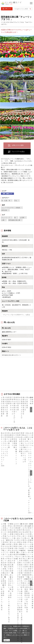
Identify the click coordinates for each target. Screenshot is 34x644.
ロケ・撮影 (12, 622)
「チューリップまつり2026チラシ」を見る (16, 315)
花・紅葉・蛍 (6, 201)
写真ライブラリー (14, 612)
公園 (3, 220)
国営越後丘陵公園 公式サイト (12, 355)
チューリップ (6, 217)
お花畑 (22, 217)
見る (16, 201)
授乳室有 (4, 210)
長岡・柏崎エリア (7, 194)
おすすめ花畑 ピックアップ (10, 503)
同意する (7, 640)
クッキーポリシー (16, 635)
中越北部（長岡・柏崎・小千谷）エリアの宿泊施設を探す (15, 527)
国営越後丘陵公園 (14, 220)
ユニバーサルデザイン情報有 (11, 208)
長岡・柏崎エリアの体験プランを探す (14, 515)
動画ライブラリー (14, 617)
